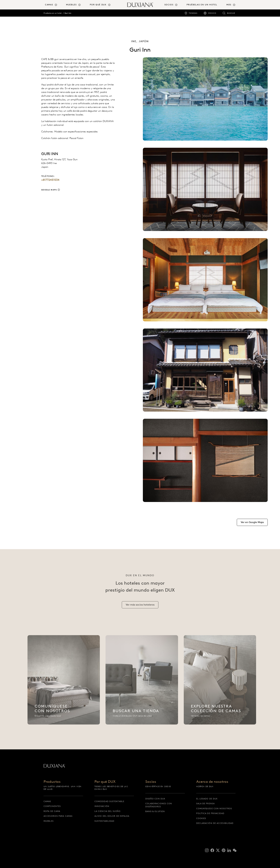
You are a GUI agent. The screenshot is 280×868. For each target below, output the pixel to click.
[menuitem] (54, 5)
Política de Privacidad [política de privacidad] (210, 813)
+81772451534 (50, 180)
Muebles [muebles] (49, 821)
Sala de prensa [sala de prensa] (205, 804)
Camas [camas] (47, 801)
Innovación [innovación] (102, 806)
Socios (151, 782)
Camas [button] (49, 5)
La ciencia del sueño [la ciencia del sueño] (107, 811)
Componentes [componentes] (52, 806)
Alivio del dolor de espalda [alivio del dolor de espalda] (112, 816)
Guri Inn (68, 13)
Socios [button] (169, 5)
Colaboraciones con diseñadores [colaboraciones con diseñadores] (159, 805)
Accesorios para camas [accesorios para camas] (58, 816)
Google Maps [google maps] (49, 190)
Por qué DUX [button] (98, 5)
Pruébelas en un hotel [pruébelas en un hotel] (202, 5)
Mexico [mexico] (212, 13)
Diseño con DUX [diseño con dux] (155, 799)
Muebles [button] (71, 5)
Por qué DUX (105, 782)
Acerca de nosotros (212, 782)
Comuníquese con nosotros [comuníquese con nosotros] (214, 809)
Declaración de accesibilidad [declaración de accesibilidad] (215, 823)
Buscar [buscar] (231, 13)
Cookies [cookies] (201, 818)
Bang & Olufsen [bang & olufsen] (155, 811)
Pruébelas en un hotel (53, 13)
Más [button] (229, 5)
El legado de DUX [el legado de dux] (207, 799)
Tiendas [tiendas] (193, 13)
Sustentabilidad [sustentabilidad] (104, 821)
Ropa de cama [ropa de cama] (52, 811)
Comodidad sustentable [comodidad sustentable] (109, 801)
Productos (52, 782)
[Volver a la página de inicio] (140, 5)
